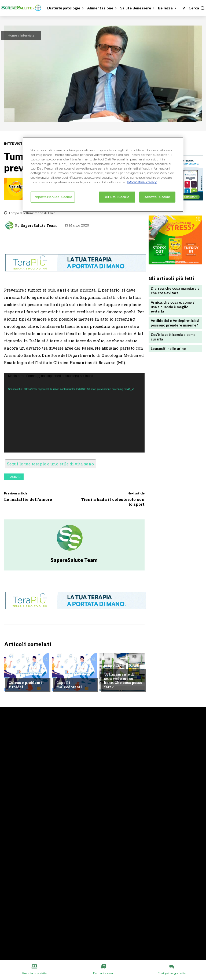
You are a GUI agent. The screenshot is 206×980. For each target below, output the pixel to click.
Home (12, 35)
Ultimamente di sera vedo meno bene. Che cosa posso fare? (123, 681)
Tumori (14, 477)
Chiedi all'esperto (25, 674)
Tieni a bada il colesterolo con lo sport (113, 502)
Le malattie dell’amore (28, 499)
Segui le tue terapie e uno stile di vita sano (50, 464)
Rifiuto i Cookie (117, 197)
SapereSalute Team (39, 226)
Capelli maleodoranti (69, 685)
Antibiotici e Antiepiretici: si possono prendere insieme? (175, 323)
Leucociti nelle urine (168, 349)
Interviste (27, 35)
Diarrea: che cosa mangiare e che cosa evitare (175, 291)
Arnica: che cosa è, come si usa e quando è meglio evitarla (173, 307)
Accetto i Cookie (157, 197)
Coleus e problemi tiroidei (25, 685)
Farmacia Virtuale (121, 666)
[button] (197, 8)
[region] (103, 175)
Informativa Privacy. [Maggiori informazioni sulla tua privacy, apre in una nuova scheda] (142, 182)
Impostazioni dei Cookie (53, 197)
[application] (74, 413)
